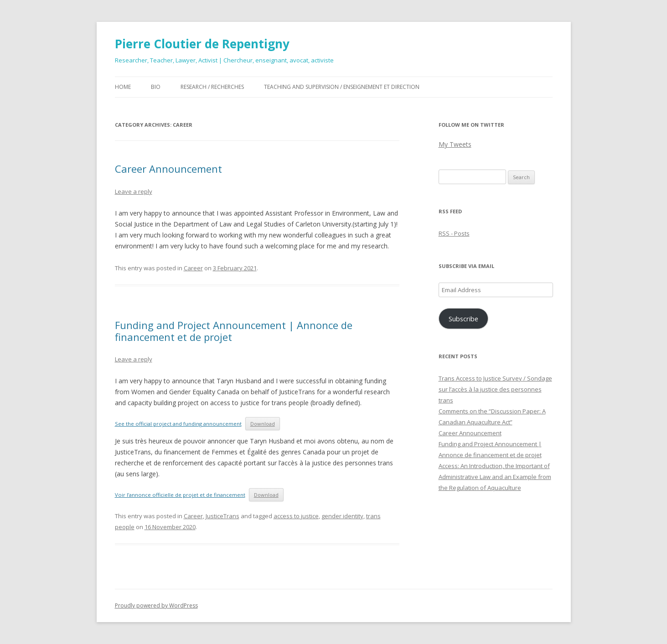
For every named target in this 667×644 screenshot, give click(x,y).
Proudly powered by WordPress (156, 605)
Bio (156, 87)
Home (123, 87)
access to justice (296, 516)
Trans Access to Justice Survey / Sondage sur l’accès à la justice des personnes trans (495, 389)
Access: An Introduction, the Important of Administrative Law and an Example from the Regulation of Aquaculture (495, 477)
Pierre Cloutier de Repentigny (202, 44)
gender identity (342, 516)
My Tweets (455, 144)
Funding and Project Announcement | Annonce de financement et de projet (234, 331)
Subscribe (463, 319)
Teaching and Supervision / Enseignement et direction (342, 87)
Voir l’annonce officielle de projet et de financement (180, 495)
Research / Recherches (212, 87)
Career (193, 268)
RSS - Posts (454, 233)
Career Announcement (168, 169)
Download (263, 424)
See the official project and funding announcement (178, 424)
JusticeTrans (222, 516)
